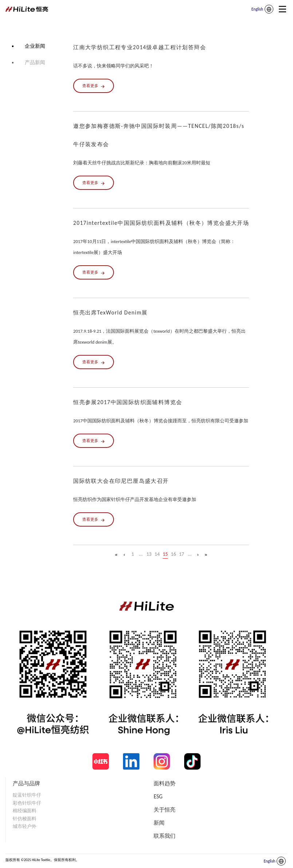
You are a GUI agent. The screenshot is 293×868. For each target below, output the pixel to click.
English (257, 9)
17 (182, 554)
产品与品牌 (26, 783)
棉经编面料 (25, 811)
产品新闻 (35, 62)
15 (165, 554)
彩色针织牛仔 (27, 803)
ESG (158, 796)
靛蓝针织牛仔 (27, 795)
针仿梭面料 (25, 819)
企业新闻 (35, 46)
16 (173, 554)
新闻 (159, 823)
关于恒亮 (165, 810)
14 (157, 554)
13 (149, 554)
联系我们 (165, 836)
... (141, 554)
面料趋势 (165, 783)
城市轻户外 (25, 826)
